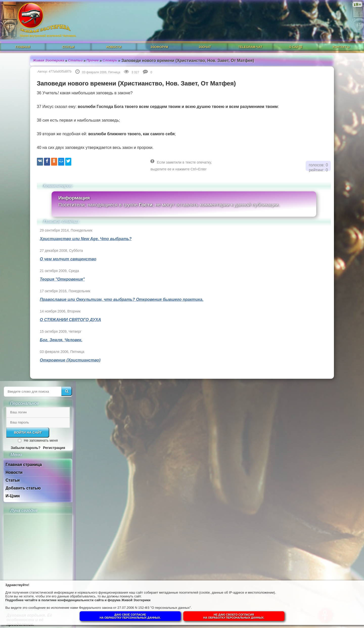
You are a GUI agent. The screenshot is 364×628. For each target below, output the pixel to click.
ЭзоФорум (159, 42)
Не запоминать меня (328, 107)
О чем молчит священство (42, 254)
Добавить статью (311, 154)
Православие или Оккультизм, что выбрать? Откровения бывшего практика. (96, 294)
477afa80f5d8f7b (34, 66)
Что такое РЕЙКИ (313, 321)
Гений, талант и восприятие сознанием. (324, 432)
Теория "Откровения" (36, 274)
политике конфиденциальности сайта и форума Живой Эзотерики (104, 599)
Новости (114, 42)
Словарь (86, 55)
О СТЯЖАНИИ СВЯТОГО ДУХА (44, 315)
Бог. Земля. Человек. (35, 335)
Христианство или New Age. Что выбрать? (60, 234)
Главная (23, 42)
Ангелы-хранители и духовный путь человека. (320, 369)
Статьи (68, 42)
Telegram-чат (250, 42)
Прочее (68, 55)
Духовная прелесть (314, 306)
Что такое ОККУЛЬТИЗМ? (321, 351)
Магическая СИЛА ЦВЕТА (320, 336)
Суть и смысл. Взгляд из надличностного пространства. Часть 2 (320, 483)
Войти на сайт (315, 99)
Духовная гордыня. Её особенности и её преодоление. (317, 286)
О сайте (296, 42)
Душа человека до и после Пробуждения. (321, 388)
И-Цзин (300, 162)
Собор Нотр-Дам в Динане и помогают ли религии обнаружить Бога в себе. (323, 410)
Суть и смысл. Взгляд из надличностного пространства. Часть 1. (320, 508)
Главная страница (311, 131)
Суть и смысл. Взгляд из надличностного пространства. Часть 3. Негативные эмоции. (320, 457)
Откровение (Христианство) (44, 355)
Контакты (341, 42)
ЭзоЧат (205, 42)
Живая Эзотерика (23, 55)
